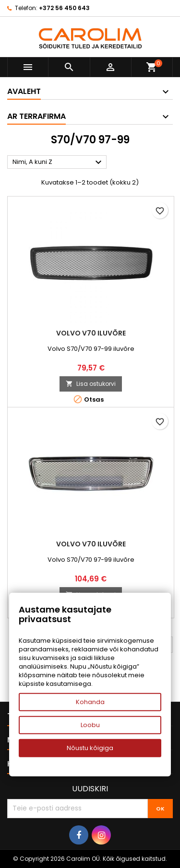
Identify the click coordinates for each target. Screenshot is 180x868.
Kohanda (90, 702)
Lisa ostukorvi (91, 384)
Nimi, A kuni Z (58, 162)
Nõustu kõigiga (90, 748)
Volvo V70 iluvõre (91, 333)
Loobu (90, 725)
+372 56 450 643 (64, 8)
